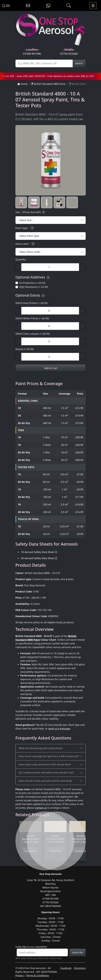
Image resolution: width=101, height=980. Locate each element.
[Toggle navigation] (93, 6)
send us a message (59, 729)
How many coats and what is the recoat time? (45, 764)
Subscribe (77, 952)
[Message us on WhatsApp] (48, 6)
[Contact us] (28, 6)
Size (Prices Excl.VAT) (31, 212)
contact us (41, 808)
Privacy (20, 975)
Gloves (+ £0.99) (25, 349)
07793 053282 (69, 54)
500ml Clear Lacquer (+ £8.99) (33, 334)
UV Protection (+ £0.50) (32, 283)
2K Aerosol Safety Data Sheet (38, 558)
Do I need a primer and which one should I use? (46, 773)
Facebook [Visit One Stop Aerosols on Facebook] (66, 968)
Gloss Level (25, 244)
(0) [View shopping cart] (6, 5)
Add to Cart (50, 368)
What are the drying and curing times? (41, 748)
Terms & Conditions (38, 975)
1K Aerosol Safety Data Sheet (38, 552)
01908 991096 (32, 54)
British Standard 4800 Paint (48, 84)
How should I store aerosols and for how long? (45, 781)
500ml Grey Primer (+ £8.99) (32, 303)
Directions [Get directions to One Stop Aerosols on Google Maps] (80, 968)
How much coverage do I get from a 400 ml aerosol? (49, 756)
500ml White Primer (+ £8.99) (32, 318)
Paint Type (25, 228)
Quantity (21, 259)
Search (79, 63)
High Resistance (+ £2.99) (34, 287)
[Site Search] (44, 63)
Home (22, 84)
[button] (21, 202)
